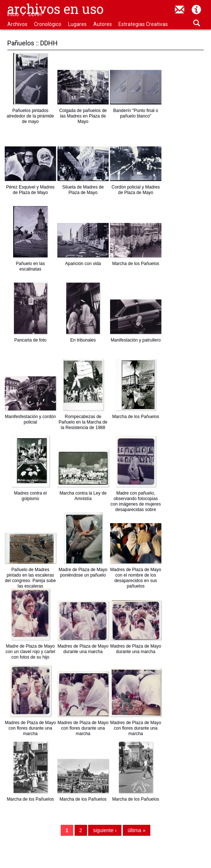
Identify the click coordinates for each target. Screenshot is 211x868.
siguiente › (105, 830)
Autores (103, 24)
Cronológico (48, 24)
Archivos (17, 24)
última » (137, 830)
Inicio (13, 14)
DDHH (35, 14)
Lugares (77, 24)
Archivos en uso (55, 9)
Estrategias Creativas (143, 24)
